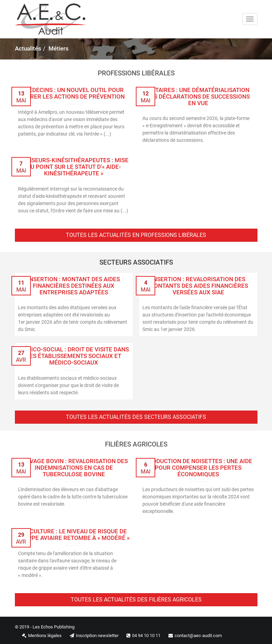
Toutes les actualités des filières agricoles (136, 600)
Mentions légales (38, 636)
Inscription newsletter (91, 636)
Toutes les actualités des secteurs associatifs (136, 417)
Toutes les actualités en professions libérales (136, 235)
